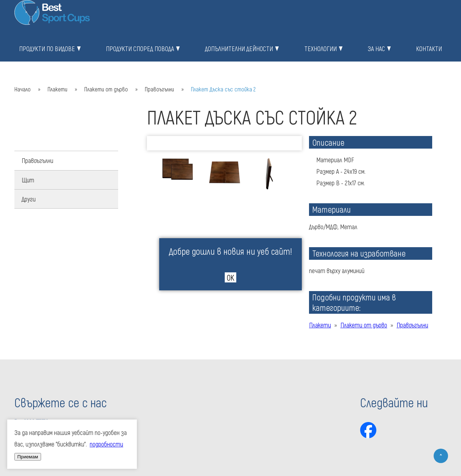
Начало (23, 89)
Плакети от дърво (106, 89)
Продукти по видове (47, 49)
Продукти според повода (140, 49)
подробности (106, 444)
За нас (376, 49)
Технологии (321, 49)
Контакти (429, 49)
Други (29, 199)
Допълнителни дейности (239, 49)
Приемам (28, 457)
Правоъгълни (159, 89)
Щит (28, 180)
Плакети (57, 89)
